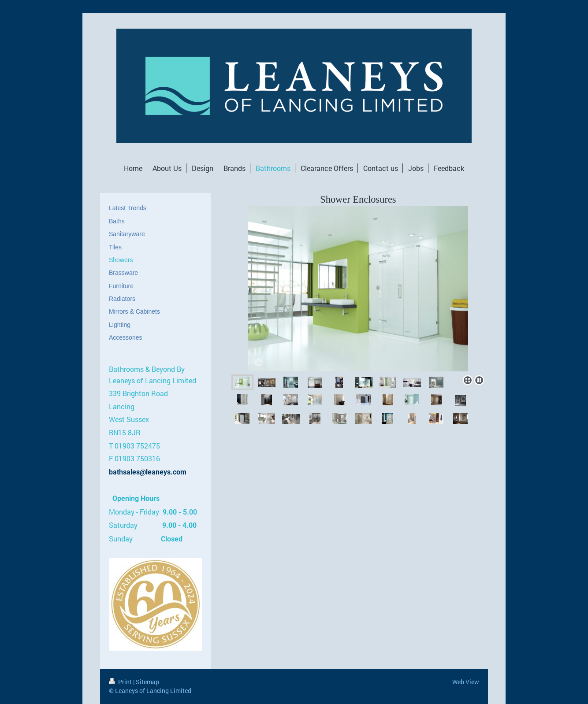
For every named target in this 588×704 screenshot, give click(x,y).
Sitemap (147, 682)
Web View (466, 682)
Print (121, 682)
